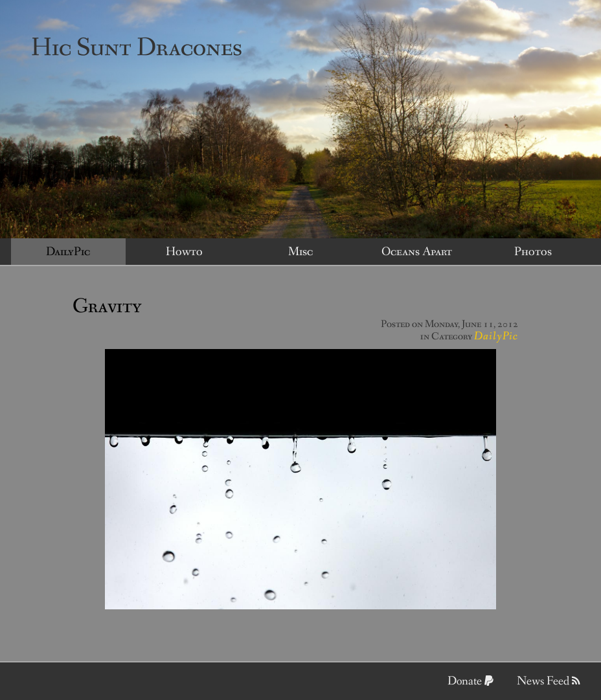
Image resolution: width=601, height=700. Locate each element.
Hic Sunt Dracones (137, 48)
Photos (533, 252)
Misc (300, 252)
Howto (184, 252)
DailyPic (68, 252)
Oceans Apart (417, 252)
